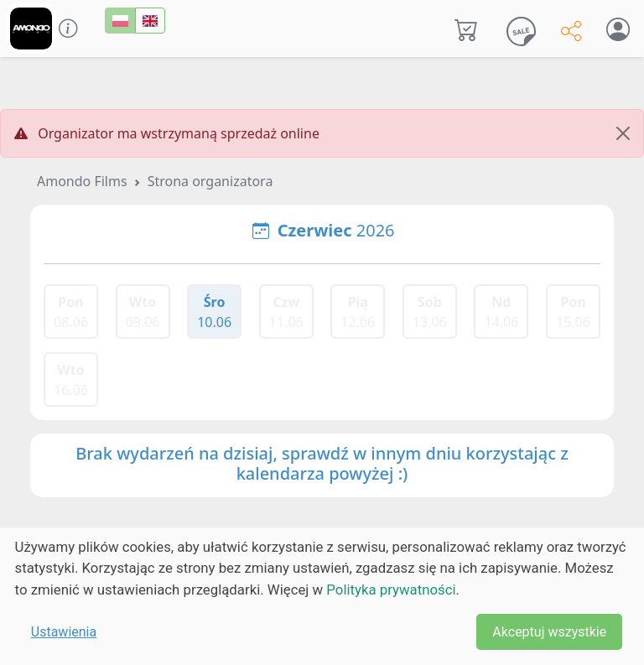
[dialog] (322, 596)
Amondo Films (82, 181)
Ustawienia (64, 632)
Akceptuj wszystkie (549, 632)
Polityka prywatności (391, 590)
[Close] (623, 133)
